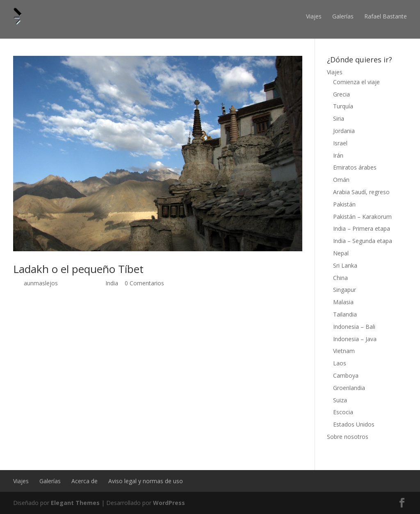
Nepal (341, 253)
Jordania (344, 131)
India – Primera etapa (362, 228)
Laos (340, 363)
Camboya (346, 375)
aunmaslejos (41, 283)
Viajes (314, 16)
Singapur (345, 290)
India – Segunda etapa (363, 241)
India (112, 283)
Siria (339, 118)
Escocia (343, 412)
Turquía (343, 106)
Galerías (343, 16)
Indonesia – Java (355, 339)
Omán (341, 180)
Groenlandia (349, 388)
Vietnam (344, 351)
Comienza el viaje (356, 82)
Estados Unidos (354, 424)
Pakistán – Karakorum (362, 217)
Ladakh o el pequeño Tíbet (78, 269)
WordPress (169, 503)
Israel (340, 143)
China (340, 278)
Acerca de (84, 481)
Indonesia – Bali (354, 327)
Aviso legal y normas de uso (146, 481)
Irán (338, 155)
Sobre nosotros (348, 437)
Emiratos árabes (355, 167)
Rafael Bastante (386, 16)
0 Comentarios (144, 283)
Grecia (341, 94)
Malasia (343, 302)
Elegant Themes (75, 503)
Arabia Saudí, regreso (361, 192)
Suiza (340, 400)
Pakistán (344, 204)
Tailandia (345, 314)
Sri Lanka (345, 265)
